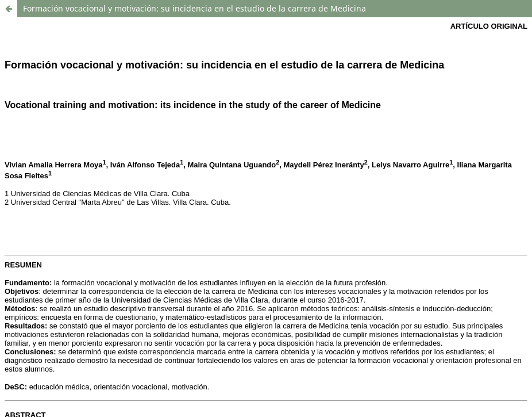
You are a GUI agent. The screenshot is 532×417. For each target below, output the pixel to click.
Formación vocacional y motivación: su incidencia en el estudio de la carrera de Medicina (194, 8)
